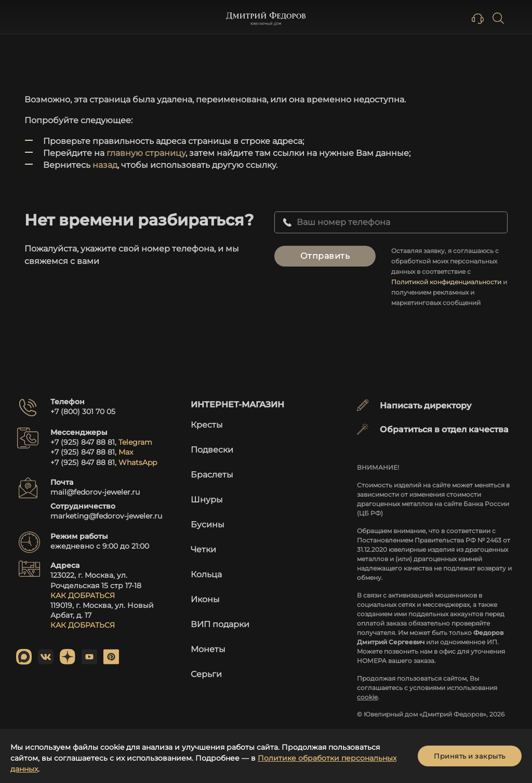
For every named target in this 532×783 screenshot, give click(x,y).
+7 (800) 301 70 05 (83, 412)
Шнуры (207, 500)
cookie (367, 697)
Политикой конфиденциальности (446, 282)
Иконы (205, 599)
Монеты (208, 649)
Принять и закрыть (470, 756)
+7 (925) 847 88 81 (83, 442)
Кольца (206, 574)
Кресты (207, 425)
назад (105, 165)
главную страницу (146, 153)
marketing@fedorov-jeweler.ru (106, 516)
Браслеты (212, 475)
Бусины (208, 525)
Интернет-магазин (237, 404)
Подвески (212, 450)
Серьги (206, 674)
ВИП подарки (220, 624)
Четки (203, 549)
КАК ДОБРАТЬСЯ (83, 595)
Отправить (325, 256)
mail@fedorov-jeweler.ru (95, 492)
